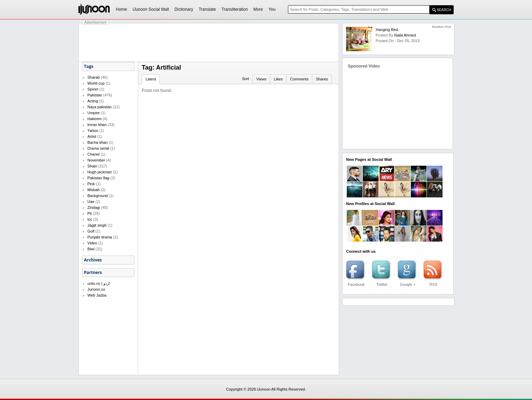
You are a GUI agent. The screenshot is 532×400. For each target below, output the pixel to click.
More (258, 9)
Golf (91, 231)
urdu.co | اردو (99, 283)
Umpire (93, 113)
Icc (90, 219)
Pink (91, 184)
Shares (322, 79)
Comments (299, 79)
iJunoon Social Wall (151, 9)
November (96, 160)
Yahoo (93, 131)
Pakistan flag (98, 178)
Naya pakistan (100, 107)
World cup (96, 83)
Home (122, 9)
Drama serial (98, 148)
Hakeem (95, 119)
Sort (245, 79)
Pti (90, 213)
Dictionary (184, 9)
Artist (92, 136)
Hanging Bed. (387, 30)
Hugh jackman (100, 172)
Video (92, 243)
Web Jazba (97, 295)
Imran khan (97, 125)
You (272, 9)
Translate (208, 9)
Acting (93, 101)
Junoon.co (96, 289)
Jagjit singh (97, 225)
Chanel (93, 154)
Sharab (93, 77)
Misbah (93, 190)
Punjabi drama (100, 237)
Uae (91, 202)
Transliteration (235, 9)
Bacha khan (97, 142)
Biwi (91, 249)
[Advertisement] (209, 42)
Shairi (92, 166)
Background (98, 196)
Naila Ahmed (405, 35)
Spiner (93, 89)
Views (261, 79)
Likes (278, 79)
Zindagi (94, 207)
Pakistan (95, 95)
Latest (151, 79)
